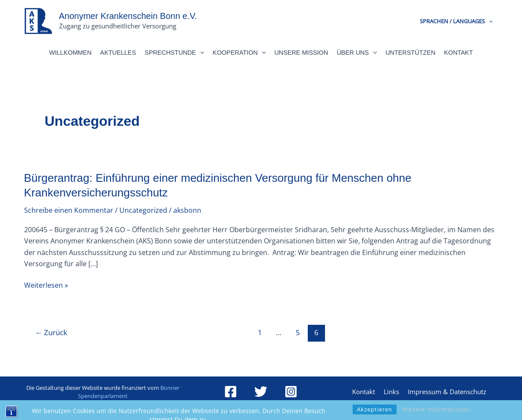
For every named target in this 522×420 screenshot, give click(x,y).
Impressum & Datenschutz (447, 392)
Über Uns (357, 53)
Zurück (51, 332)
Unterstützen (410, 53)
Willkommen (70, 53)
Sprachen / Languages (456, 21)
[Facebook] (231, 392)
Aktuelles (118, 53)
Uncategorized (143, 210)
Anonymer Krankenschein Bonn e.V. (128, 16)
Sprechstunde (175, 53)
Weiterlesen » (46, 285)
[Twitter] (261, 392)
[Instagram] (291, 392)
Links (391, 392)
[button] (489, 21)
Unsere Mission (301, 53)
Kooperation (239, 53)
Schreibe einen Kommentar (69, 210)
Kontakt (458, 53)
